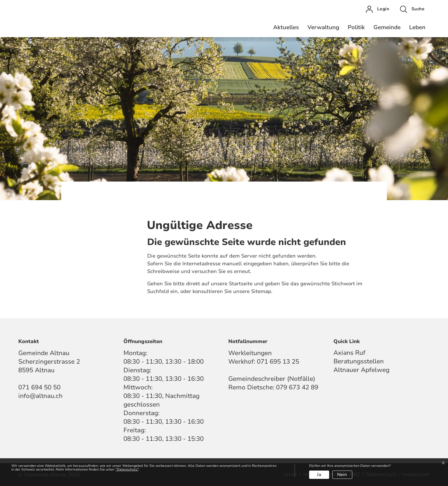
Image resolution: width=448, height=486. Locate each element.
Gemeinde (387, 27)
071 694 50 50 (39, 387)
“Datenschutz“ (127, 469)
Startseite (241, 284)
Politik (356, 27)
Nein (342, 475)
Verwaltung (323, 27)
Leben (417, 27)
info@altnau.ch (40, 396)
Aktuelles (286, 27)
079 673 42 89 (297, 387)
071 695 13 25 (278, 362)
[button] (412, 9)
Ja (319, 475)
